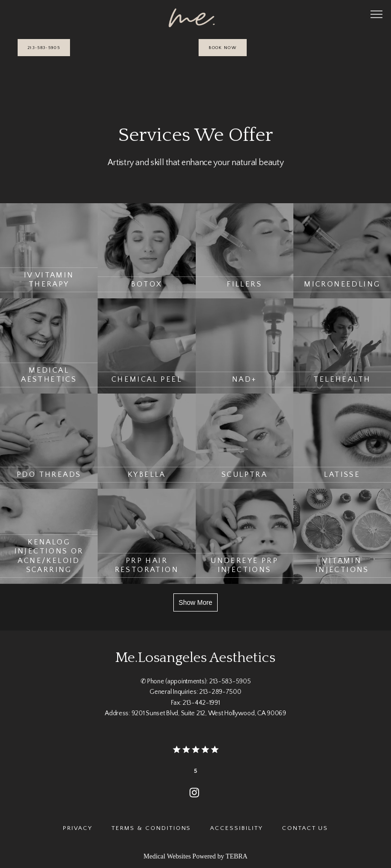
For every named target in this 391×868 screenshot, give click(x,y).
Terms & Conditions (151, 828)
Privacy (78, 828)
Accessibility (236, 828)
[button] (377, 15)
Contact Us (305, 828)
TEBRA (237, 856)
